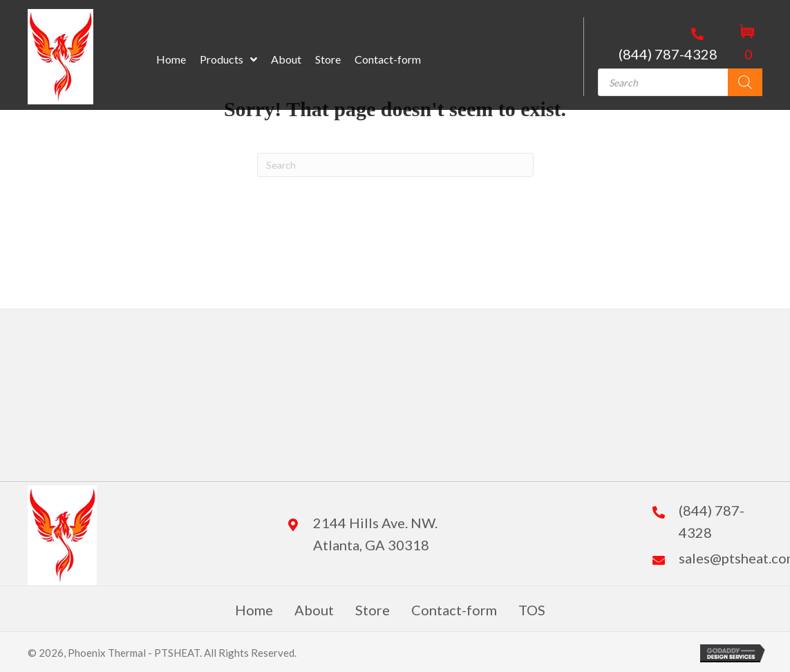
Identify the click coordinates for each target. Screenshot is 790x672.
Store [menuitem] (373, 610)
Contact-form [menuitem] (454, 610)
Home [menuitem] (254, 610)
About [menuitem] (314, 610)
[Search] (745, 82)
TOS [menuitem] (532, 610)
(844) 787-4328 (668, 54)
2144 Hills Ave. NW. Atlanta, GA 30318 (375, 534)
